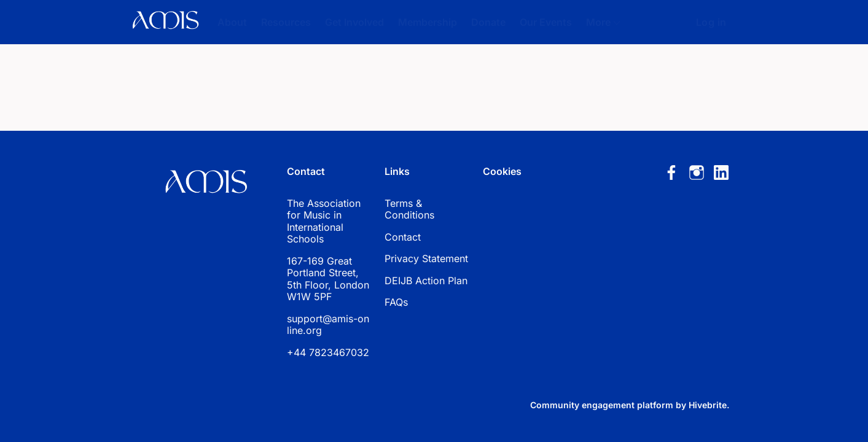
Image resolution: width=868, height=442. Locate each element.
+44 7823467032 (328, 352)
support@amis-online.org (328, 325)
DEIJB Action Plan (426, 281)
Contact (403, 237)
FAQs (396, 302)
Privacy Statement (426, 258)
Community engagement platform (602, 405)
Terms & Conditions (409, 209)
